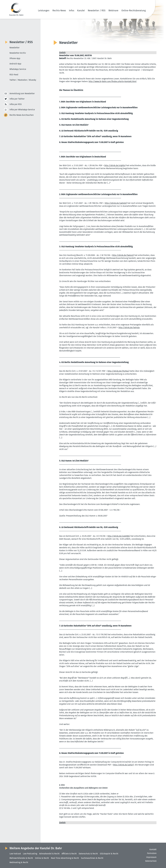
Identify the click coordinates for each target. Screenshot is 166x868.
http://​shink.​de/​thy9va (118, 371)
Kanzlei (81, 11)
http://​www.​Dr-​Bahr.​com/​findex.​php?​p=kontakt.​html (113, 81)
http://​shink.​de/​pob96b (118, 536)
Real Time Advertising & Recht (65, 858)
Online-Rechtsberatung (133, 11)
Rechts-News (59, 11)
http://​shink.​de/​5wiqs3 (123, 255)
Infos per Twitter (17, 99)
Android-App (15, 64)
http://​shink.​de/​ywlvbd (116, 203)
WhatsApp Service (18, 69)
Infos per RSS (16, 104)
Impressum (151, 857)
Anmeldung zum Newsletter (22, 94)
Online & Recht (42, 858)
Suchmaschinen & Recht (92, 858)
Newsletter (15, 48)
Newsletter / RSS (97, 11)
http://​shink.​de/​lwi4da (129, 328)
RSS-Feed (14, 75)
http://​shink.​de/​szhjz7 (123, 765)
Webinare (113, 11)
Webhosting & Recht (19, 862)
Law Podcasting (30, 854)
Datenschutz (151, 861)
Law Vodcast (15, 854)
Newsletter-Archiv (18, 53)
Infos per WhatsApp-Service (22, 110)
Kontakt (153, 849)
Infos (72, 11)
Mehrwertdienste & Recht (21, 858)
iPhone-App (15, 58)
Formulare (152, 853)
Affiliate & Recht (69, 854)
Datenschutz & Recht (88, 854)
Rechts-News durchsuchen (22, 115)
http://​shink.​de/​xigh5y (115, 165)
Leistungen (44, 11)
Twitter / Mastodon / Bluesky (23, 80)
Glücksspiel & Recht (109, 854)
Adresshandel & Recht (49, 854)
